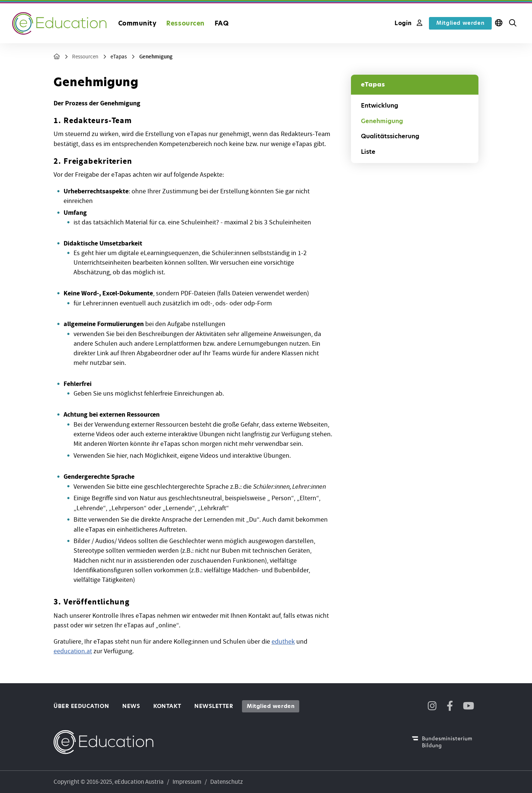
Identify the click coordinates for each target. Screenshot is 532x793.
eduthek (283, 642)
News (131, 706)
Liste (368, 152)
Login (408, 23)
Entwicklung (380, 106)
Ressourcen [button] (185, 23)
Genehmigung (156, 57)
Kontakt (167, 706)
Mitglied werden (460, 23)
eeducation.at (73, 651)
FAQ (222, 23)
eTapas (119, 57)
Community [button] (137, 23)
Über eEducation (81, 706)
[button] (513, 23)
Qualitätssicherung (390, 136)
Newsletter (214, 706)
